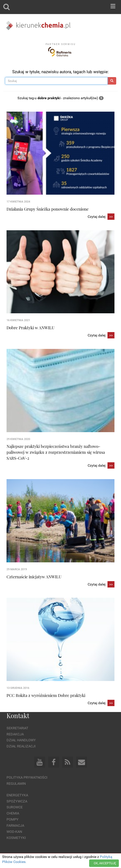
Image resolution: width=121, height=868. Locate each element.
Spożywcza (17, 801)
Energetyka (17, 795)
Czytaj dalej (101, 217)
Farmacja (15, 826)
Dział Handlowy (21, 740)
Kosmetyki (16, 838)
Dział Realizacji (21, 746)
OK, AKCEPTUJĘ (105, 863)
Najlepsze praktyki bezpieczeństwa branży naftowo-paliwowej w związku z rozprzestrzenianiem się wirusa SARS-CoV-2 (56, 452)
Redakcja (15, 734)
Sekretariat (17, 728)
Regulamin (16, 784)
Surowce (15, 807)
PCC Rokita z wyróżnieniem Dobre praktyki (46, 695)
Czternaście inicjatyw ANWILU (34, 577)
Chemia (13, 813)
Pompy (13, 819)
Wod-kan (14, 832)
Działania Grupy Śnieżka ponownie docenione (48, 209)
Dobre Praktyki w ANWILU (31, 328)
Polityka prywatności (27, 777)
